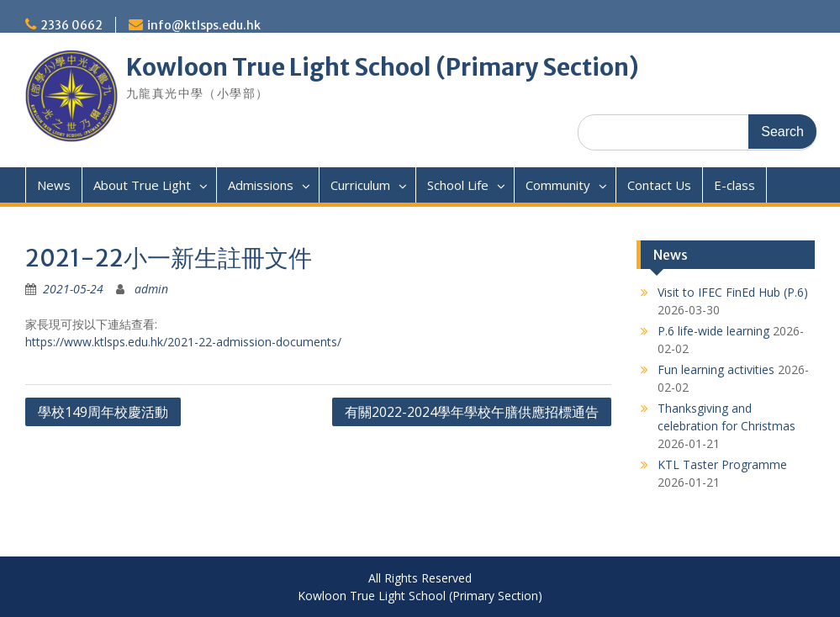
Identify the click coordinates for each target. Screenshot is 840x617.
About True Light (142, 185)
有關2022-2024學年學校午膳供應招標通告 (472, 412)
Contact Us (659, 185)
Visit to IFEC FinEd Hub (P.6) (733, 292)
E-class (734, 185)
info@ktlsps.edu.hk (204, 25)
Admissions (261, 185)
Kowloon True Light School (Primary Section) (383, 67)
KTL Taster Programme (722, 464)
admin (151, 289)
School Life (458, 185)
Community (558, 185)
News (54, 185)
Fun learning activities (716, 369)
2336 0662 (71, 25)
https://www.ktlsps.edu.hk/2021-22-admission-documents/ (183, 342)
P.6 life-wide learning (713, 331)
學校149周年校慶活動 (103, 412)
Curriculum (360, 185)
